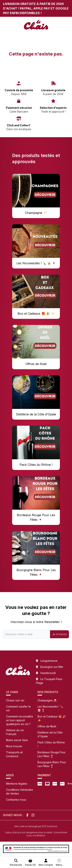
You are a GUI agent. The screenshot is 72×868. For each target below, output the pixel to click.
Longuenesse (49, 661)
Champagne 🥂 (47, 700)
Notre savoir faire (17, 740)
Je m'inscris (59, 634)
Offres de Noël (47, 726)
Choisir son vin (15, 700)
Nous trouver (14, 746)
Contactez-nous (16, 800)
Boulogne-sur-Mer (52, 667)
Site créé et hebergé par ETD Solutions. (36, 826)
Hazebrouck (48, 673)
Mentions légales (17, 784)
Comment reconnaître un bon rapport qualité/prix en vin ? (20, 720)
